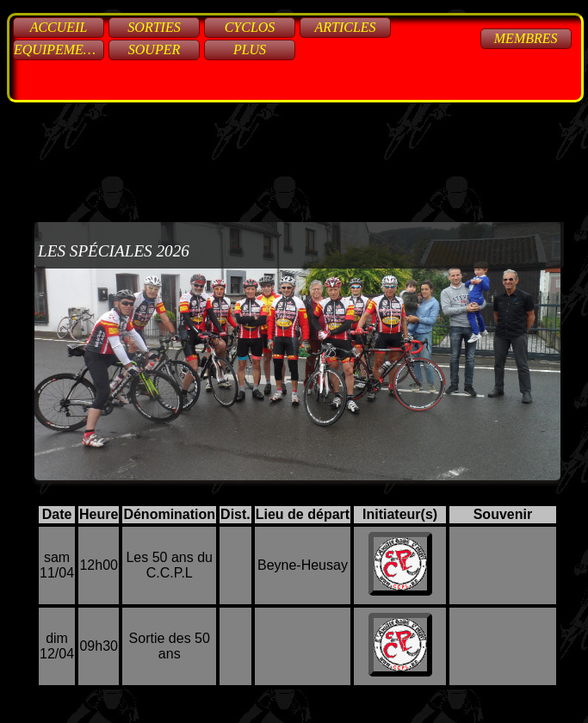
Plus (250, 49)
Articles (345, 27)
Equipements (59, 49)
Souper (154, 49)
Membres (526, 38)
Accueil (59, 27)
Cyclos (250, 27)
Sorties (154, 27)
